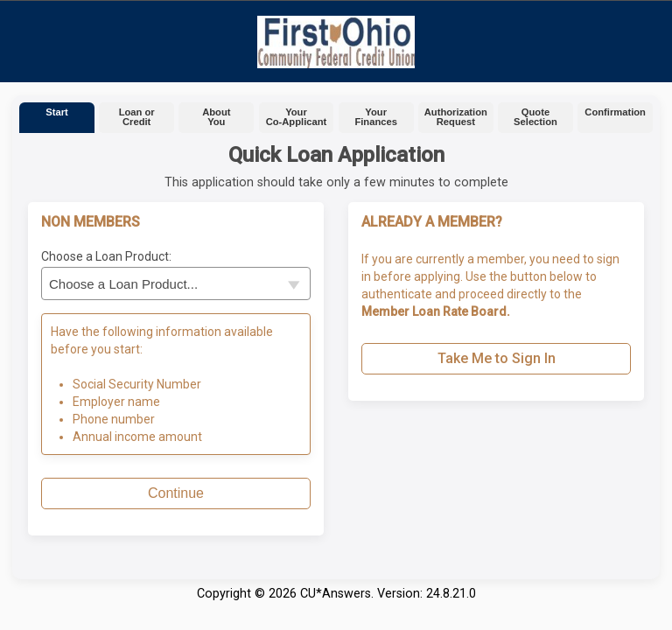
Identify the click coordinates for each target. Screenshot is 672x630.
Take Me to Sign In (497, 358)
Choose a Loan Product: (106, 256)
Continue (176, 493)
